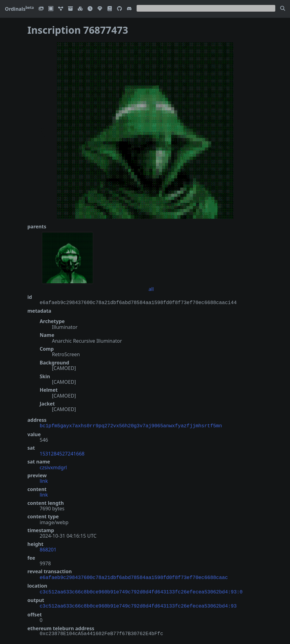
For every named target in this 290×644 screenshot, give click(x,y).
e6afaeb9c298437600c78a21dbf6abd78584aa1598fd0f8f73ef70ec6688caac (134, 577)
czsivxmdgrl (53, 467)
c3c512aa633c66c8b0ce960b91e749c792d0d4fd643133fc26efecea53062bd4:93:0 (141, 590)
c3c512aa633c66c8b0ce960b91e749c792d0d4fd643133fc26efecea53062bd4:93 (138, 604)
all (151, 289)
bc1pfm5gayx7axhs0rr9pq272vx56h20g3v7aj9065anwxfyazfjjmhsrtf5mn (131, 425)
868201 (48, 549)
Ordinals (19, 9)
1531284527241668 (62, 453)
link (44, 480)
